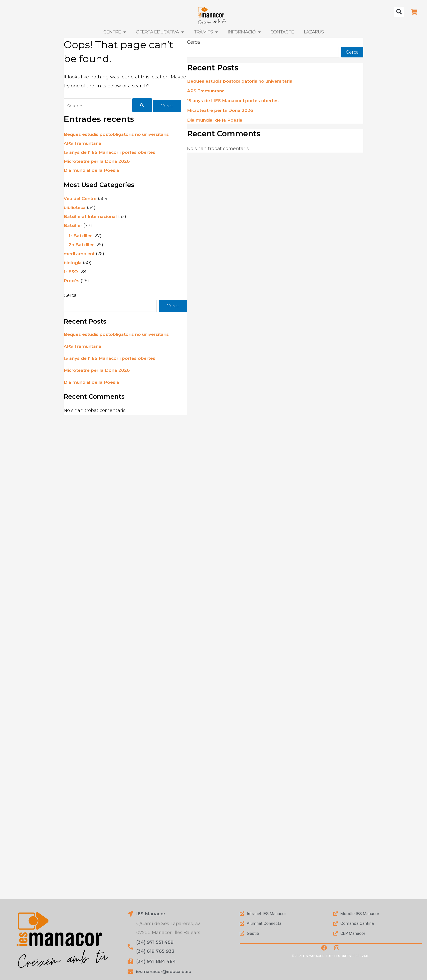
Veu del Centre (81, 199)
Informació (244, 32)
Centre (115, 32)
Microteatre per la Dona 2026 (98, 162)
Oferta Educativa (160, 32)
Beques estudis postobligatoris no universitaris (118, 135)
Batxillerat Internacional (91, 217)
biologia (73, 263)
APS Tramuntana (83, 144)
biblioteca (75, 208)
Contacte (282, 32)
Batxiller (73, 226)
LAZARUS (314, 32)
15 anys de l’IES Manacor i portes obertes (111, 153)
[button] (399, 12)
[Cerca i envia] (144, 106)
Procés (72, 281)
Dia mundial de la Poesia (92, 171)
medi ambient (80, 254)
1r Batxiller (81, 236)
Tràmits (206, 32)
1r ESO (71, 272)
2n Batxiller (82, 245)
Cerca (70, 296)
